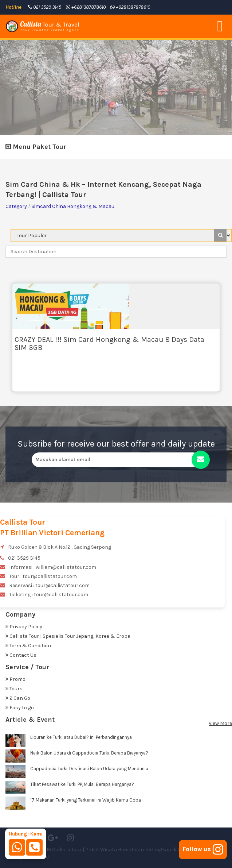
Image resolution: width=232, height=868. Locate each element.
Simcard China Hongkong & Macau (73, 206)
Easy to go (20, 708)
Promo (15, 679)
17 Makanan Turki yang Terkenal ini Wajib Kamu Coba (86, 800)
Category (16, 206)
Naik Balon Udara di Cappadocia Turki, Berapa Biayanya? (89, 753)
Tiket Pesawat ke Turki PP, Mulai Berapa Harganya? (82, 784)
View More (220, 723)
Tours (14, 689)
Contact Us (21, 655)
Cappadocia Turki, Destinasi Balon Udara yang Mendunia (89, 769)
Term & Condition (28, 646)
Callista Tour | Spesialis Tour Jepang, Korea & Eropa (68, 636)
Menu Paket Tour (36, 147)
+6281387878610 (86, 7)
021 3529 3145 (45, 7)
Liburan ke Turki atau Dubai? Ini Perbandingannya (81, 737)
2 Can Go (18, 698)
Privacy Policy (24, 627)
